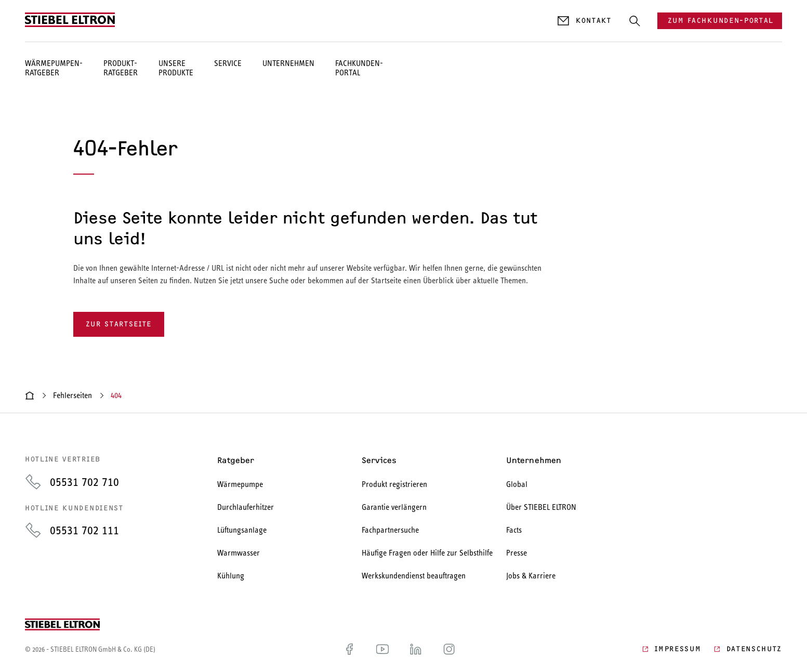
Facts (514, 530)
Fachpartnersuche (390, 530)
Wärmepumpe (240, 484)
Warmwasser (239, 553)
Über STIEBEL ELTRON (541, 507)
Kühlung (231, 576)
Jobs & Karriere (531, 576)
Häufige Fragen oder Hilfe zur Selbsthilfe (427, 553)
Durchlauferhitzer (246, 507)
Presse (517, 553)
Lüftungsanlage (242, 530)
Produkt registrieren (394, 484)
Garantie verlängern (394, 507)
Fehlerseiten (72, 395)
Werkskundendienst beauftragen (414, 576)
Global (517, 484)
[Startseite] (30, 396)
